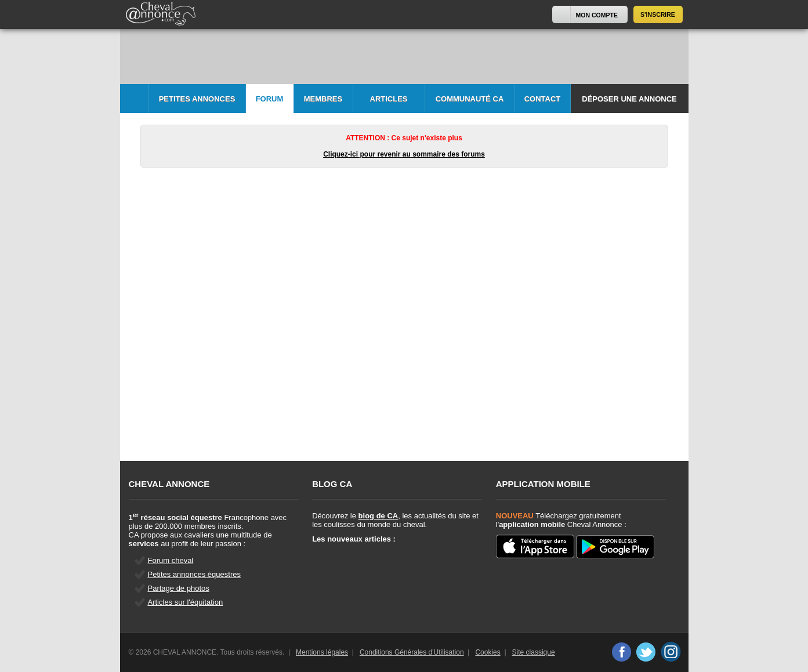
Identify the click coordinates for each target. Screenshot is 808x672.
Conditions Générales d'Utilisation (412, 652)
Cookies (488, 652)
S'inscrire (658, 14)
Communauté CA (470, 99)
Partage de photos (179, 588)
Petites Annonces (197, 99)
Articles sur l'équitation (186, 602)
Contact (543, 99)
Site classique (534, 652)
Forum (270, 99)
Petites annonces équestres (194, 574)
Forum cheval (171, 560)
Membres (323, 99)
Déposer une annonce (629, 99)
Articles (389, 99)
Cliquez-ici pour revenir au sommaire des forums (404, 154)
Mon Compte (597, 15)
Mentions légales (322, 652)
